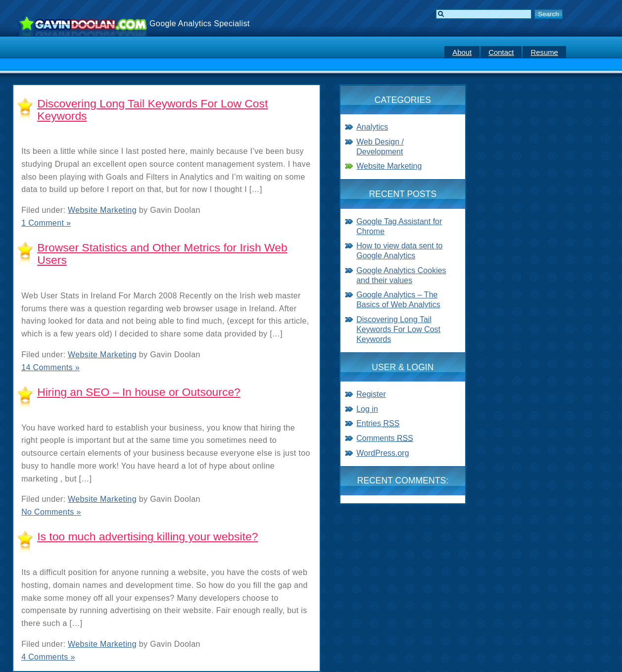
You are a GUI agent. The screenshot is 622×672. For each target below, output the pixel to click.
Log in (367, 409)
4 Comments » (48, 657)
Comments (385, 438)
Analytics (372, 127)
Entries (378, 423)
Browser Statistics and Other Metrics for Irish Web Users (162, 254)
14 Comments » (50, 367)
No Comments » (51, 512)
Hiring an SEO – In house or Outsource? (139, 392)
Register (371, 394)
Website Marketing (102, 210)
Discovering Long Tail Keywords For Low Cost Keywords (152, 110)
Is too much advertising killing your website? (147, 536)
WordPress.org (383, 453)
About (462, 52)
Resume (544, 52)
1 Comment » (46, 223)
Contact (501, 52)
